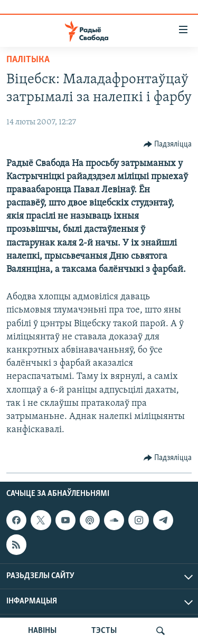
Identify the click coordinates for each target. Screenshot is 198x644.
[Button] (168, 144)
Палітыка (28, 60)
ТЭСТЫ (104, 631)
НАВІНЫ (42, 631)
